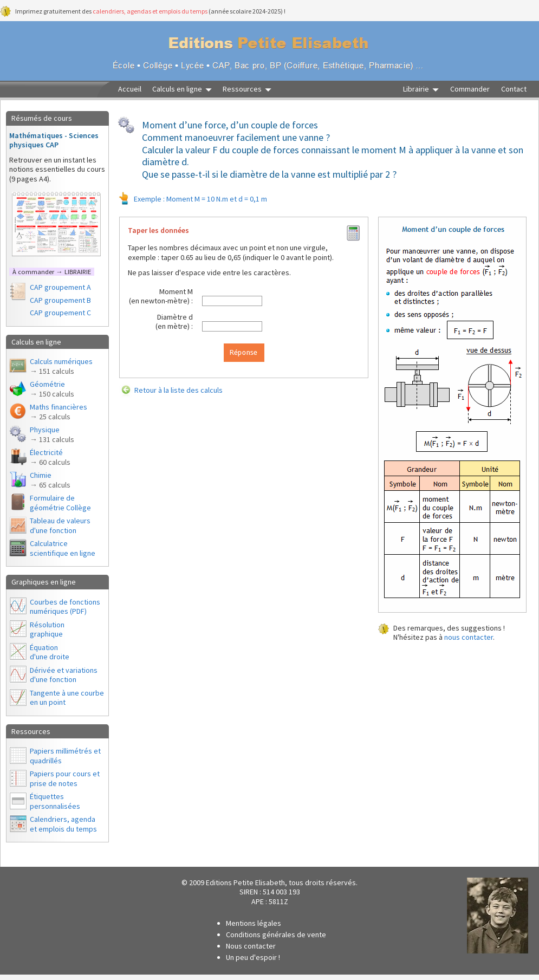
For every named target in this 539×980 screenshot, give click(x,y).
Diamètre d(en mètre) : (174, 322)
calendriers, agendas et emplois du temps (150, 11)
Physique (52, 434)
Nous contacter (251, 946)
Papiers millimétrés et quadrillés (65, 756)
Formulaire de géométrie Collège (60, 503)
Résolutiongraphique (47, 629)
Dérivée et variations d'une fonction (64, 675)
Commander (470, 89)
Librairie (416, 89)
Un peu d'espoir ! (253, 957)
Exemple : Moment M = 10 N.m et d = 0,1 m (200, 199)
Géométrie (52, 389)
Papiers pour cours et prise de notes (65, 778)
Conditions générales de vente (276, 934)
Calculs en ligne (177, 89)
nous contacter (469, 637)
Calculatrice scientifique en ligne (63, 548)
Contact (514, 89)
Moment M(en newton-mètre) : (161, 296)
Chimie (50, 480)
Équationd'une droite (50, 652)
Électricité (50, 457)
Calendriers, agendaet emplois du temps (63, 824)
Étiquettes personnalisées (55, 801)
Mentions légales (254, 923)
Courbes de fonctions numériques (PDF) (65, 607)
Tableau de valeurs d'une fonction (60, 525)
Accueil (130, 89)
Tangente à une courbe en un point (67, 698)
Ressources (242, 89)
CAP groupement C (60, 313)
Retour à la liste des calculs (178, 390)
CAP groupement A (60, 287)
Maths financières (59, 412)
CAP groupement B (60, 300)
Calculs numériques (61, 366)
